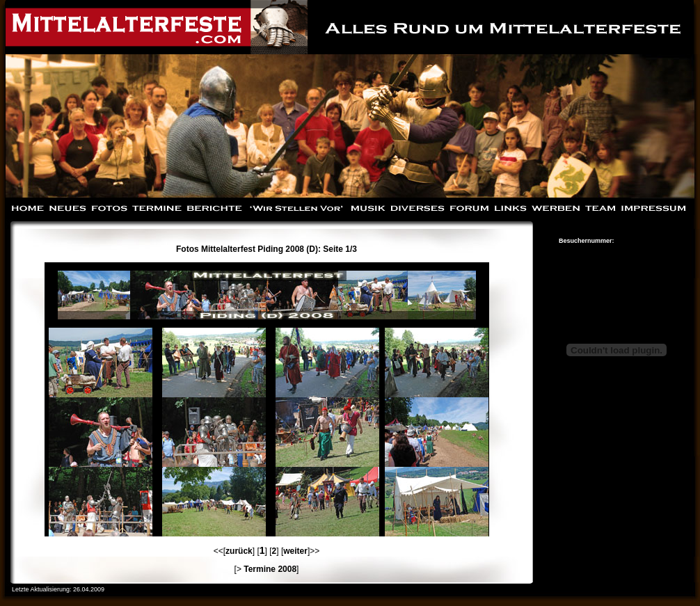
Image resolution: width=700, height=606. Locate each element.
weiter (295, 551)
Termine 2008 (270, 569)
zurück (239, 551)
